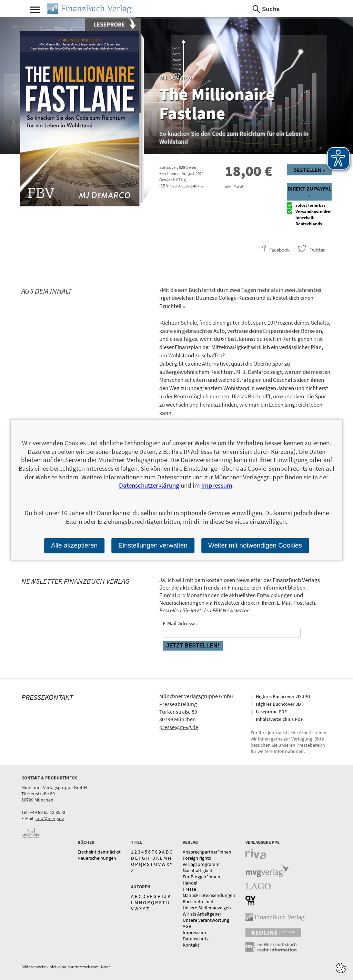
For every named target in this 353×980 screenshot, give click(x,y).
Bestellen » (309, 170)
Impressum (194, 932)
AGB (187, 926)
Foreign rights (197, 858)
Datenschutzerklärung (149, 486)
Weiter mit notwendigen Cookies (255, 545)
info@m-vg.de (50, 818)
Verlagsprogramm (201, 864)
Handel (190, 883)
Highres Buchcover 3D (278, 704)
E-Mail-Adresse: (180, 623)
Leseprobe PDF (271, 712)
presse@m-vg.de (179, 727)
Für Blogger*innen (201, 877)
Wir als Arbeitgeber (202, 914)
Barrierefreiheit (198, 901)
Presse (189, 889)
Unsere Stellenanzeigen (207, 908)
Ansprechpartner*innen (207, 852)
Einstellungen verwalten (153, 545)
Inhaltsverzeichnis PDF (279, 719)
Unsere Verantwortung (206, 920)
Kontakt (191, 945)
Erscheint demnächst (99, 852)
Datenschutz (196, 939)
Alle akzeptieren (74, 545)
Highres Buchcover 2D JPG (283, 696)
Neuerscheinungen (97, 858)
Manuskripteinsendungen (209, 895)
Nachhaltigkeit (198, 870)
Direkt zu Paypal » (309, 192)
